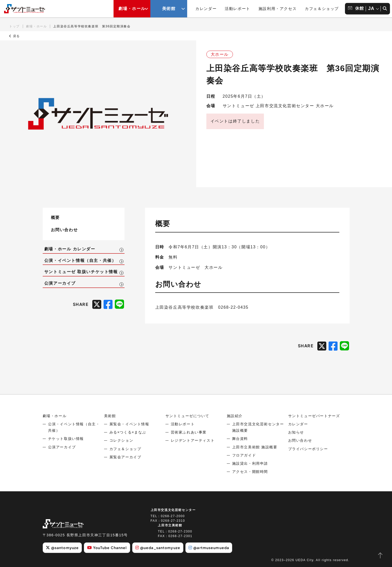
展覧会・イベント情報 (129, 424)
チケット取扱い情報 (66, 439)
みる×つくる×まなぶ (128, 432)
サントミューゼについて (187, 416)
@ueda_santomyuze (158, 548)
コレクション (121, 440)
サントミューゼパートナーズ (314, 416)
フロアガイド (244, 455)
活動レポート (238, 9)
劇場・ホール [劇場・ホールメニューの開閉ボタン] (132, 9)
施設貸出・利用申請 (250, 463)
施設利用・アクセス (278, 9)
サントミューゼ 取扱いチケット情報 (81, 272)
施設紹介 (235, 416)
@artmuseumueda (209, 548)
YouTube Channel (107, 548)
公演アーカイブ (60, 283)
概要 (55, 217)
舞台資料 (240, 439)
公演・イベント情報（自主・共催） (80, 260)
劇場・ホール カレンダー (70, 249)
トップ (14, 26)
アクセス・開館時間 (250, 472)
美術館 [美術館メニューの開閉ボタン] (169, 9)
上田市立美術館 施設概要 (255, 447)
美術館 (110, 416)
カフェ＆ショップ (322, 9)
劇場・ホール (37, 26)
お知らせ (296, 432)
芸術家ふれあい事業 (189, 432)
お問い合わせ (64, 230)
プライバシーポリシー (308, 449)
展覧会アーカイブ (125, 457)
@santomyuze (62, 548)
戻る (15, 36)
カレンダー (206, 9)
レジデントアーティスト (193, 440)
